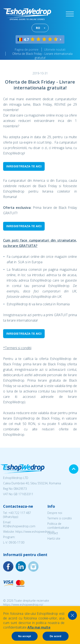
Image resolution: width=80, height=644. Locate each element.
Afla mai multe (39, 627)
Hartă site (54, 538)
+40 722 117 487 (20, 513)
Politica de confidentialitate (58, 526)
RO (38, 28)
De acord (55, 636)
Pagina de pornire (27, 49)
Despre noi (55, 513)
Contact (53, 533)
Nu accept (25, 636)
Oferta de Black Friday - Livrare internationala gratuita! (42, 56)
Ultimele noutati (55, 49)
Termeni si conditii (60, 518)
